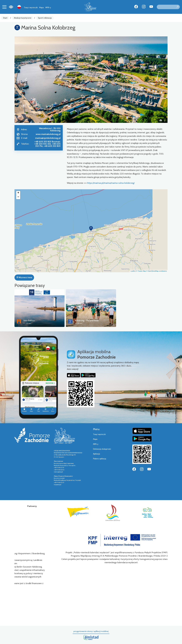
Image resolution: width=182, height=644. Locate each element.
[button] (26, 80)
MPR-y (48, 7)
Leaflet (133, 271)
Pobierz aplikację (100, 459)
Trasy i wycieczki (31, 7)
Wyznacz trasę (24, 277)
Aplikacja (97, 454)
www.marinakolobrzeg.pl (48, 134)
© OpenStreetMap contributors (157, 271)
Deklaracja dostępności (102, 449)
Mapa (41, 7)
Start (5, 18)
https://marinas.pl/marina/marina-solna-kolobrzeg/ (111, 183)
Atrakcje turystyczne (23, 18)
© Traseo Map (141, 271)
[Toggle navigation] (4, 7)
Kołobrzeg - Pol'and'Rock (87, 320)
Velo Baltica (29, 320)
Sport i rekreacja (45, 18)
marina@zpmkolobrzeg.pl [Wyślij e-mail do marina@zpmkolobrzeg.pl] (48, 138)
